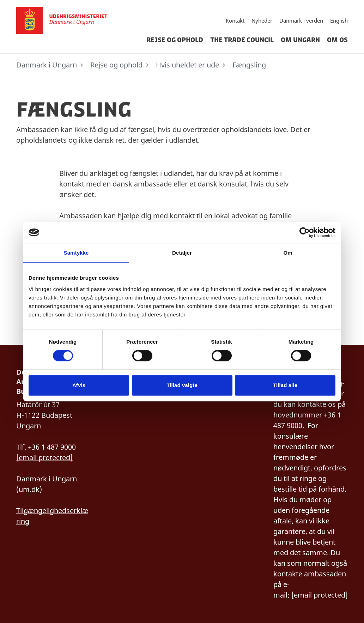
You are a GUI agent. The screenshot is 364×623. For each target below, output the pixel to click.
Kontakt (235, 20)
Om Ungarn (300, 40)
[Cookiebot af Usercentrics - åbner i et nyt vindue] (305, 232)
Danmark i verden (301, 20)
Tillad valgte (182, 385)
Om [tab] (288, 253)
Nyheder (262, 20)
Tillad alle (285, 385)
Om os (337, 40)
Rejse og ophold (175, 40)
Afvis (79, 385)
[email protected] (44, 458)
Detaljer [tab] (182, 253)
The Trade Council (242, 40)
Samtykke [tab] (76, 253)
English (339, 20)
